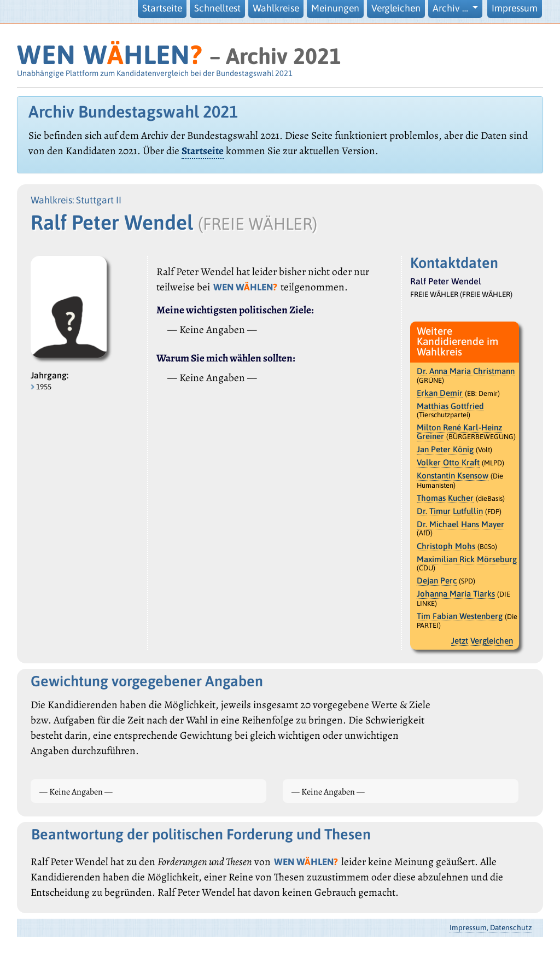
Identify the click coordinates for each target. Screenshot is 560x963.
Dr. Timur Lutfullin (450, 511)
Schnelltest (217, 8)
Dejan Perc (437, 580)
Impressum (515, 8)
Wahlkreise (276, 8)
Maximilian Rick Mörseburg (467, 559)
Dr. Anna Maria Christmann (466, 371)
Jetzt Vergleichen (482, 641)
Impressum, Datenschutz (491, 927)
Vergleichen (396, 8)
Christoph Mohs (446, 546)
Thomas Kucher (445, 498)
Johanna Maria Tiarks (456, 594)
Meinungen (335, 8)
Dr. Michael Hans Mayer (460, 524)
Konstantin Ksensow (453, 475)
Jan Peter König (445, 449)
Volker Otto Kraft (448, 462)
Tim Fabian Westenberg (460, 616)
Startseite (162, 8)
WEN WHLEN (110, 54)
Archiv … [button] (451, 8)
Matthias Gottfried (450, 406)
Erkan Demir (440, 393)
